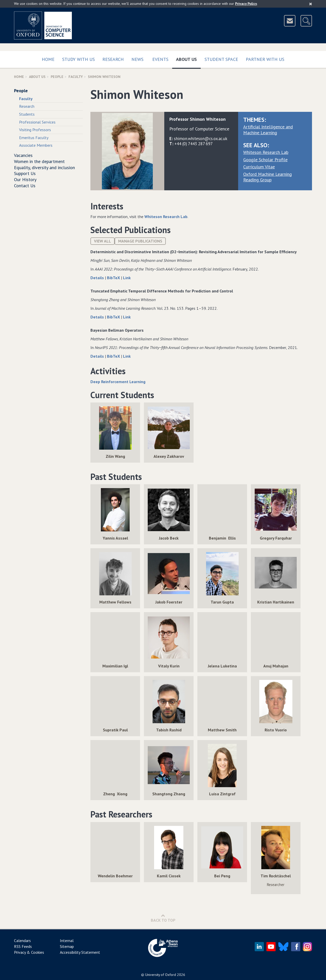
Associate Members (36, 145)
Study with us (78, 59)
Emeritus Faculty (34, 138)
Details (98, 278)
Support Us (25, 173)
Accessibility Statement (80, 952)
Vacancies (23, 155)
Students (27, 114)
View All (103, 241)
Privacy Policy (246, 4)
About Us (188, 58)
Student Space (221, 59)
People (57, 77)
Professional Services (37, 122)
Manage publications (140, 241)
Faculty (76, 77)
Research (113, 59)
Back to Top (163, 918)
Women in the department (39, 161)
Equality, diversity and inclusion (44, 167)
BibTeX (114, 278)
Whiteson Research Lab (266, 152)
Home (48, 59)
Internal (67, 941)
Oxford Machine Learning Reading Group (268, 177)
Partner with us (265, 59)
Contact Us (25, 186)
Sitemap (67, 946)
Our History (25, 179)
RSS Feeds (23, 946)
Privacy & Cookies (29, 952)
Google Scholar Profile (265, 160)
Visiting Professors (35, 130)
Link (127, 278)
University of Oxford (161, 975)
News (137, 59)
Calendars (22, 941)
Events (160, 59)
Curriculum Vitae (259, 167)
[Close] (311, 4)
